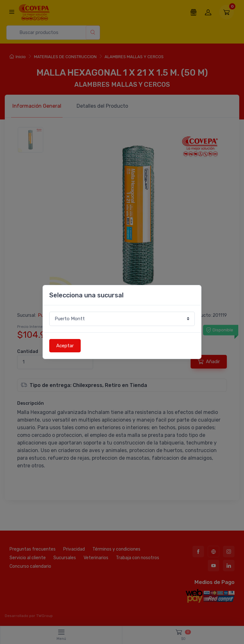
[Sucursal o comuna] (122, 319)
